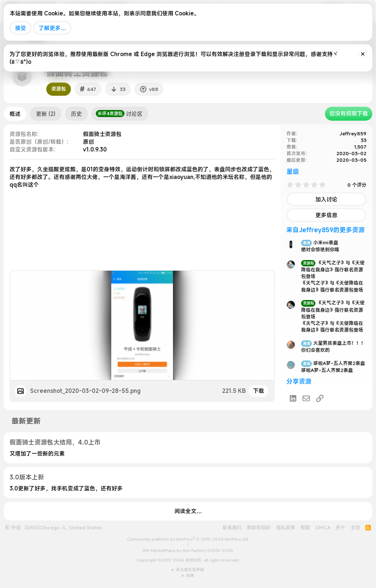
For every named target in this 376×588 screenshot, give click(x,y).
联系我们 (232, 527)
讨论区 (119, 114)
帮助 (305, 527)
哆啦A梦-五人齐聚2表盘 (333, 363)
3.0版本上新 (27, 477)
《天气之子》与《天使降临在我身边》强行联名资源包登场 (333, 269)
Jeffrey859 (353, 134)
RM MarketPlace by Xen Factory (188, 551)
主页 (355, 527)
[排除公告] (363, 54)
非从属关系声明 (190, 570)
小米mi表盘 (320, 242)
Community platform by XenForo (188, 539)
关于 (340, 527)
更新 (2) (46, 114)
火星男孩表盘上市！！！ (333, 343)
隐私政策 (286, 527)
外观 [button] (13, 527)
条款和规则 (259, 527)
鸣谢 (190, 576)
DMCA (323, 527)
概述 (15, 114)
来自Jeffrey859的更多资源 (326, 230)
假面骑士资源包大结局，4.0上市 (55, 442)
